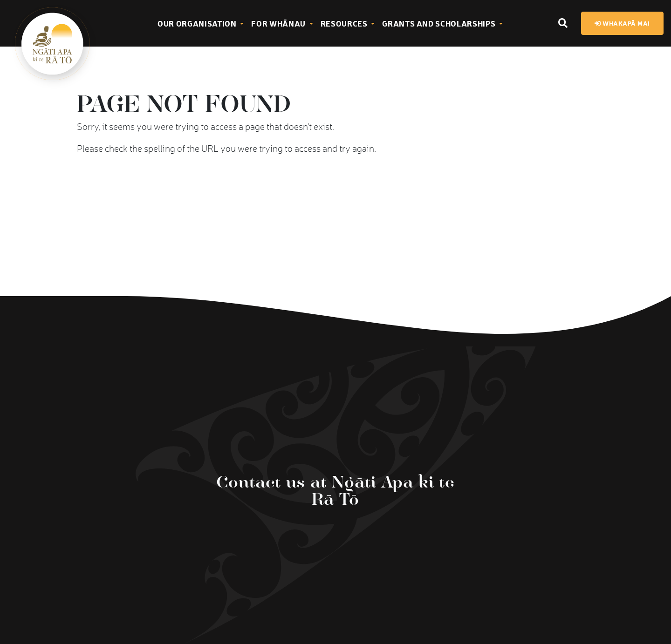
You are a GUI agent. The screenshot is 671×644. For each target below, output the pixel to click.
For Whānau (279, 23)
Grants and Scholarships (440, 23)
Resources (345, 23)
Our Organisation (198, 23)
